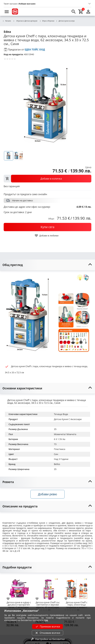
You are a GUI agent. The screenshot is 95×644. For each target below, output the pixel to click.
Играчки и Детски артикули (25, 21)
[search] (74, 11)
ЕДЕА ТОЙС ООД (35, 50)
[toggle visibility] (48, 265)
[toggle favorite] (47, 236)
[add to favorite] (10, 599)
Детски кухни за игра (65, 21)
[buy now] (48, 227)
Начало (7, 21)
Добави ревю (47, 494)
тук (46, 620)
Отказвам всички (47, 633)
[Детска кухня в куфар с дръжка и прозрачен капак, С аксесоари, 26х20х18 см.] (19, 588)
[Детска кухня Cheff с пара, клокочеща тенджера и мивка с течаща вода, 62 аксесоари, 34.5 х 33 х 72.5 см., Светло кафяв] (77, 588)
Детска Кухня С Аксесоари (68, 419)
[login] (88, 11)
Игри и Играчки (47, 21)
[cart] (81, 11)
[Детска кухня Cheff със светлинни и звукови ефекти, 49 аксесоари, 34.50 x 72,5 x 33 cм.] (48, 588)
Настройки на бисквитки (47, 639)
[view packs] (48, 179)
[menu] (7, 11)
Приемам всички (47, 627)
